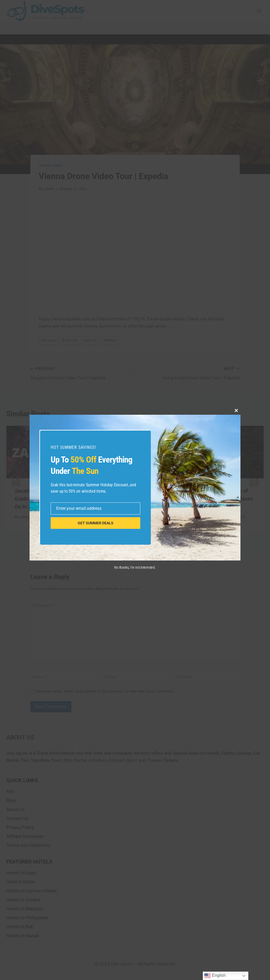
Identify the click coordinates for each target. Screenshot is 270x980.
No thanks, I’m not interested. (135, 567)
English (215, 976)
